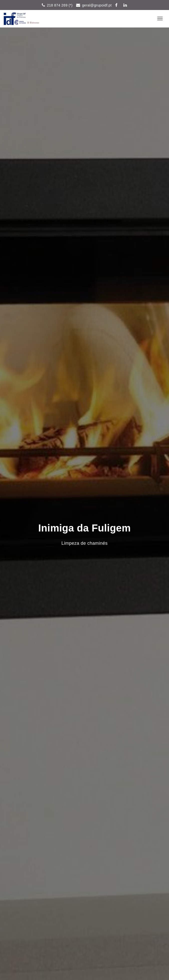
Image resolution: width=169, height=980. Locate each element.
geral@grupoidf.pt (97, 5)
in (125, 6)
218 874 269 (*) (60, 5)
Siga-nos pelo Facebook (117, 6)
